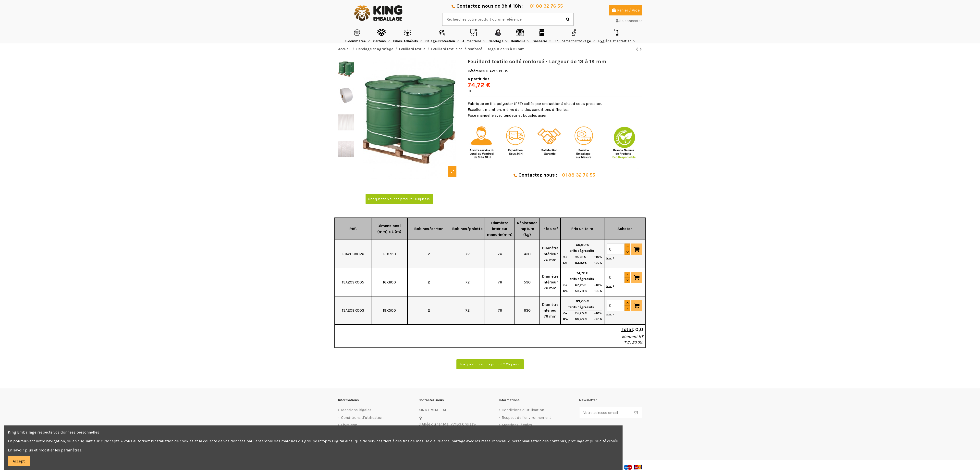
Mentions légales (356, 410)
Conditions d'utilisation (362, 417)
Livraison (349, 425)
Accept (19, 461)
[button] (357, 36)
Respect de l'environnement (526, 417)
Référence (476, 71)
